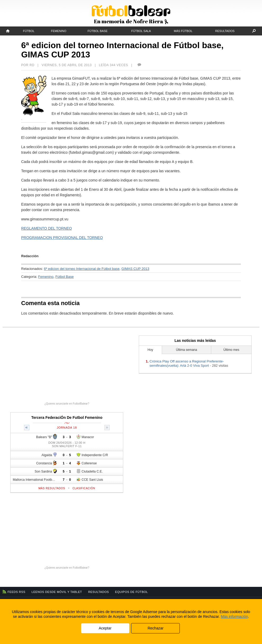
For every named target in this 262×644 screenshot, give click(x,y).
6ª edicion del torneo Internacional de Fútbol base (82, 269)
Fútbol (29, 31)
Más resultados (52, 488)
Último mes (231, 350)
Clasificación (84, 488)
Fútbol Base (97, 31)
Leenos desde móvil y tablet (57, 592)
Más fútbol (183, 31)
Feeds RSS (17, 592)
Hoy (150, 350)
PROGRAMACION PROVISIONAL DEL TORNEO (62, 238)
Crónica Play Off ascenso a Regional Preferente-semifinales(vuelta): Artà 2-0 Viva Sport (187, 363)
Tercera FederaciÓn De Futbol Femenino (67, 418)
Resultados (225, 31)
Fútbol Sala (141, 31)
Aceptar (105, 628)
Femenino (59, 31)
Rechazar (155, 628)
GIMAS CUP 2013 (135, 269)
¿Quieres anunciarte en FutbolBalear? (67, 404)
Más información (234, 616)
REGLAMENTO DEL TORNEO (47, 228)
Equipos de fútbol (131, 592)
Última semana (186, 350)
